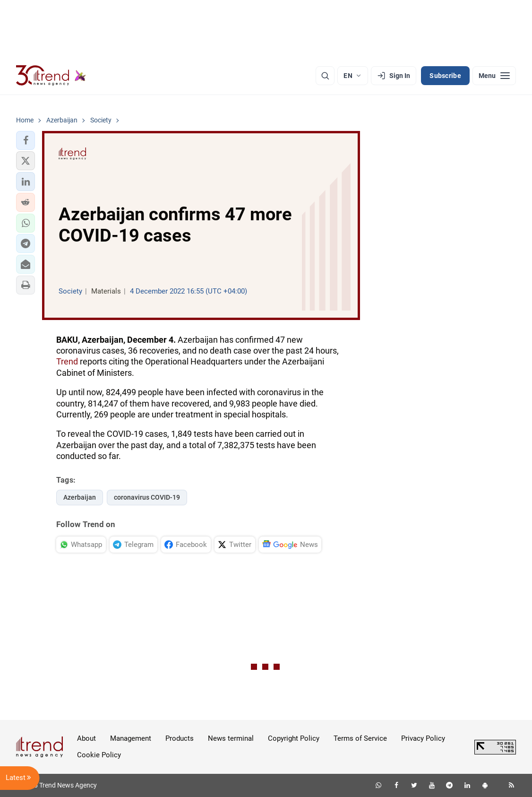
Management (131, 738)
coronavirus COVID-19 (147, 497)
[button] (26, 140)
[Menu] (494, 76)
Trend (67, 361)
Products (180, 738)
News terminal (231, 738)
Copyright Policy (294, 738)
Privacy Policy (423, 738)
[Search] (325, 76)
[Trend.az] (51, 76)
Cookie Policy (99, 755)
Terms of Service (360, 738)
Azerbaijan (80, 497)
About (86, 738)
